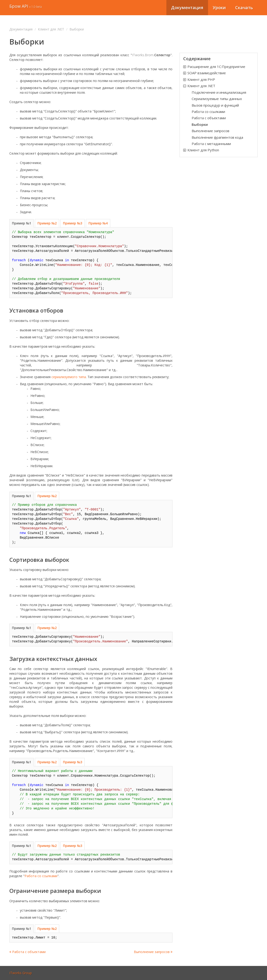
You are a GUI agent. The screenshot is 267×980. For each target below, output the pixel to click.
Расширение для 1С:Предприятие (216, 67)
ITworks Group (21, 973)
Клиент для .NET (51, 29)
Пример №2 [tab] (47, 223)
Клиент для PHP (201, 79)
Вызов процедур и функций (215, 105)
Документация (187, 7)
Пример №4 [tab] (98, 223)
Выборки (200, 124)
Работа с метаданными (211, 144)
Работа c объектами (27, 952)
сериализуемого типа (69, 377)
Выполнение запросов (153, 952)
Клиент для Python (203, 150)
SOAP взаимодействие (207, 73)
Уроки (219, 7)
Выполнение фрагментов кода (217, 137)
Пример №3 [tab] (73, 223)
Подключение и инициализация (219, 92)
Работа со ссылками (41, 876)
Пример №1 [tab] (22, 223)
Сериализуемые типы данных (217, 99)
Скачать (244, 7)
